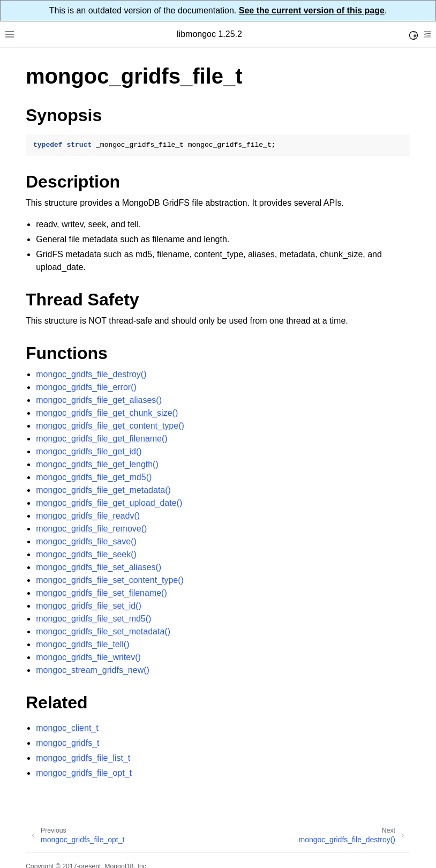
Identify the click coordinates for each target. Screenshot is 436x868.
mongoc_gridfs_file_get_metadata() (103, 490)
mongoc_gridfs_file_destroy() (91, 374)
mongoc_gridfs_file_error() (86, 387)
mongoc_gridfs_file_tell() (82, 644)
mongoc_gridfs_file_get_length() (97, 464)
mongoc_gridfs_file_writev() (88, 657)
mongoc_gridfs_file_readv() (88, 516)
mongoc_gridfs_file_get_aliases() (99, 400)
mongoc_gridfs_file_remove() (91, 529)
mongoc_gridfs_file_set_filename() (102, 593)
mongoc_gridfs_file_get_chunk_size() (107, 413)
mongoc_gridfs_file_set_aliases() (99, 567)
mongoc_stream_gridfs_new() (93, 670)
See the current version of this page (312, 10)
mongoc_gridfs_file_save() (86, 541)
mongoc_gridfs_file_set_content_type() (110, 580)
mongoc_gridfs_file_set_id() (89, 606)
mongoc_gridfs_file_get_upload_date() (109, 503)
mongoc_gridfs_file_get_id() (89, 451)
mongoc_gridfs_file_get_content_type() (110, 426)
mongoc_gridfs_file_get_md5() (94, 477)
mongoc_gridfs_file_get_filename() (102, 439)
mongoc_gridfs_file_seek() (86, 554)
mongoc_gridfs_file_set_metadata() (103, 631)
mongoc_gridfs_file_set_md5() (93, 619)
